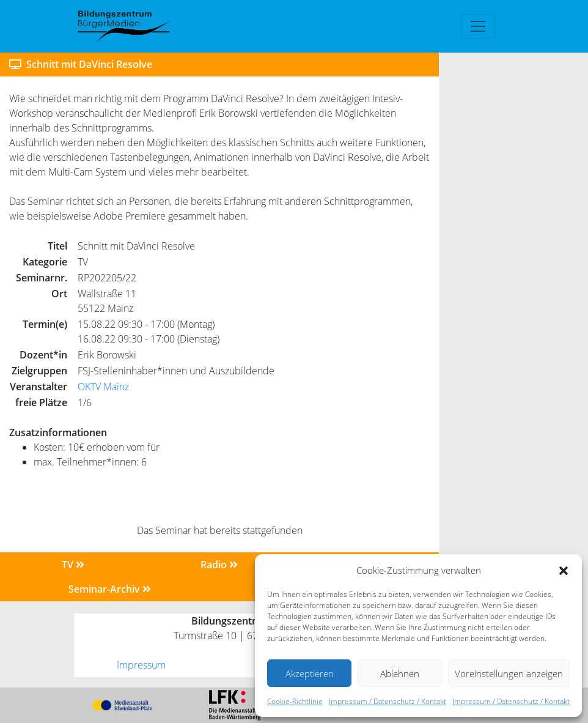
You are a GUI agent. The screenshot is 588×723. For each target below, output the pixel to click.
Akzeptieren (310, 673)
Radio (219, 565)
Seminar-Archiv (110, 589)
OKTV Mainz (103, 387)
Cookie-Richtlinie (295, 701)
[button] (564, 570)
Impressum (141, 665)
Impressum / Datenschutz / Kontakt (388, 701)
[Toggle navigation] (478, 26)
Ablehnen (400, 673)
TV (73, 565)
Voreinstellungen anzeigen (509, 673)
